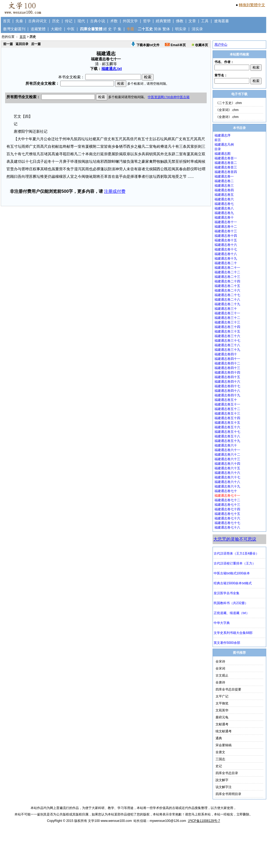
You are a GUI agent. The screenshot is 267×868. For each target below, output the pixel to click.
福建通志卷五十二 (227, 409)
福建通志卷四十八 (227, 391)
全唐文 (220, 752)
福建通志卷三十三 (227, 322)
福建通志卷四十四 (227, 372)
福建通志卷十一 (226, 222)
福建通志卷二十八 (227, 300)
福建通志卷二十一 (227, 268)
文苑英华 (222, 710)
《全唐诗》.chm (227, 117)
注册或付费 (115, 191)
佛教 (180, 21)
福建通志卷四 (224, 190)
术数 (114, 21)
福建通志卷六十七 (227, 477)
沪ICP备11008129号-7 (204, 821)
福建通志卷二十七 (227, 295)
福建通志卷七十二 (227, 500)
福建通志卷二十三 (227, 277)
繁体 (166, 29)
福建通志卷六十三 (227, 459)
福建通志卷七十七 (227, 523)
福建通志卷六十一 (227, 450)
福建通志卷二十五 (227, 286)
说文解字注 (224, 787)
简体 (158, 29)
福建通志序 (222, 135)
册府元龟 (222, 717)
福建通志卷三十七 (227, 341)
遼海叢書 (221, 21)
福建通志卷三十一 (227, 313)
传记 (69, 21)
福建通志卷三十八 (227, 345)
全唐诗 (220, 682)
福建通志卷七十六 (227, 518)
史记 (219, 766)
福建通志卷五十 (226, 400)
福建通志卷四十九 (227, 395)
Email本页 (175, 45)
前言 (218, 140)
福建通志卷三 (224, 186)
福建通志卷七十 (226, 491)
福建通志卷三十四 (227, 327)
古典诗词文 (38, 21)
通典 (219, 738)
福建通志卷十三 (226, 231)
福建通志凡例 (224, 145)
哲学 (147, 21)
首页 (7, 21)
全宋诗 (220, 662)
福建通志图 (222, 154)
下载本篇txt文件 (145, 45)
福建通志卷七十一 (227, 496)
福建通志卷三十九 (227, 350)
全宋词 (220, 668)
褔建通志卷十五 (226, 240)
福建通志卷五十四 (227, 418)
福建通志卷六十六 (227, 473)
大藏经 (56, 29)
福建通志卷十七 (226, 249)
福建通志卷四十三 (227, 368)
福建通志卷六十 (226, 445)
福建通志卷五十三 (227, 413)
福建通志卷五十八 (227, 436)
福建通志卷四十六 (227, 382)
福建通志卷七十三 (227, 505)
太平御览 (222, 703)
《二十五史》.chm (229, 103)
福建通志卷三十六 (227, 336)
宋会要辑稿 (224, 745)
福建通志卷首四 (226, 172)
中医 (71, 29)
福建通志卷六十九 (227, 486)
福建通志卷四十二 (227, 363)
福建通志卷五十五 (227, 423)
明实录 (181, 29)
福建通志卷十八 (226, 254)
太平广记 (222, 696)
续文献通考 (224, 731)
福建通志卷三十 (226, 309)
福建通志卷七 (224, 204)
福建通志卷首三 (226, 167)
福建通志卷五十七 (227, 432)
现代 (81, 21)
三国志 (220, 759)
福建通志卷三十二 (227, 318)
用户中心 (221, 45)
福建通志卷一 (224, 176)
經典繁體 (163, 21)
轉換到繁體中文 (252, 5)
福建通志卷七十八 (227, 527)
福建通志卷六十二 (227, 455)
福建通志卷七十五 (227, 514)
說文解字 (222, 780)
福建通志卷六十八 (227, 482)
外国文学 (130, 21)
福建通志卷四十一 (227, 359)
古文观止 (222, 675)
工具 (205, 21)
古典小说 (98, 21)
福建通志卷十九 (226, 258)
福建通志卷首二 (226, 163)
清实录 (197, 29)
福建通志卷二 (224, 181)
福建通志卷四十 (226, 354)
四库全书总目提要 (228, 689)
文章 (192, 21)
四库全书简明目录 (228, 794)
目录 (218, 149)
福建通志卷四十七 (227, 386)
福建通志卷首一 (226, 158)
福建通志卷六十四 (227, 464)
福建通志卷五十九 (227, 441)
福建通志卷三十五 (227, 331)
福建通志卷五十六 (227, 427)
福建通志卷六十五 (227, 468)
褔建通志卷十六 (226, 245)
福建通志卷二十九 (227, 304)
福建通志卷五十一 (227, 404)
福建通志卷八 (224, 208)
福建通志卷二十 (226, 263)
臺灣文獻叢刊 (14, 29)
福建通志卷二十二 (227, 272)
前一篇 (8, 44)
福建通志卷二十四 (227, 281)
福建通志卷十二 (226, 227)
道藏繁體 (38, 29)
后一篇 (36, 44)
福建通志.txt (112, 69)
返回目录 (22, 44)
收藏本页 (200, 45)
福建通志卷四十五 (227, 377)
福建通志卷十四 (226, 236)
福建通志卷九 (224, 213)
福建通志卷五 (224, 195)
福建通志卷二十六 (227, 290)
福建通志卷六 (224, 199)
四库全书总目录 (227, 773)
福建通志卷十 (224, 217)
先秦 (19, 21)
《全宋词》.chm (227, 110)
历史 (56, 21)
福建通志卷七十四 (227, 509)
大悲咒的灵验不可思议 (235, 539)
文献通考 (222, 724)
